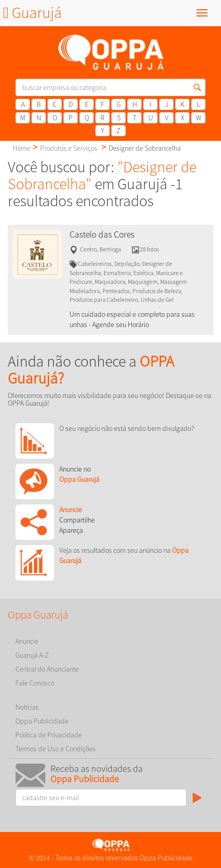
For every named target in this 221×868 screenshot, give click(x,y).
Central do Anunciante (47, 669)
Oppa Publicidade (42, 721)
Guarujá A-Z (32, 655)
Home (22, 148)
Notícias (27, 707)
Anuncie (27, 641)
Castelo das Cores (102, 234)
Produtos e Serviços (69, 148)
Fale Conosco (35, 683)
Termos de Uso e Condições (56, 749)
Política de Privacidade (49, 735)
